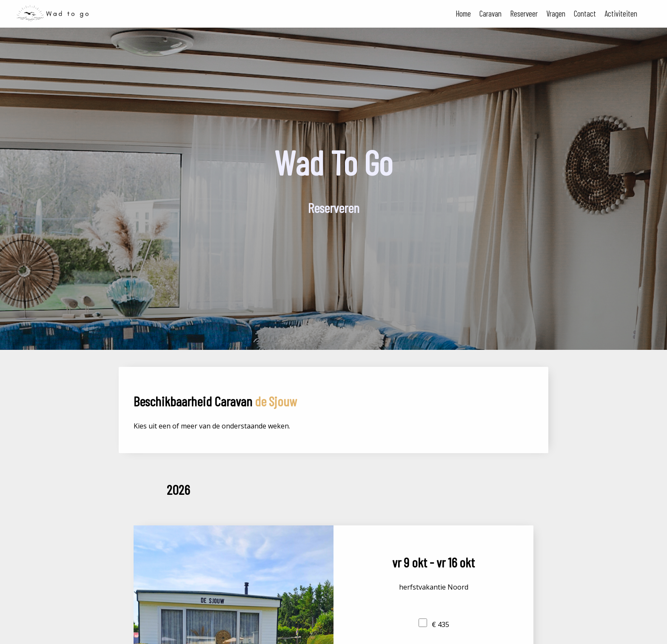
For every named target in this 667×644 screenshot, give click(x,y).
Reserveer (524, 13)
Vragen (556, 13)
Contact (585, 13)
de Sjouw (276, 401)
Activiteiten (621, 13)
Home (463, 13)
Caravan (490, 13)
